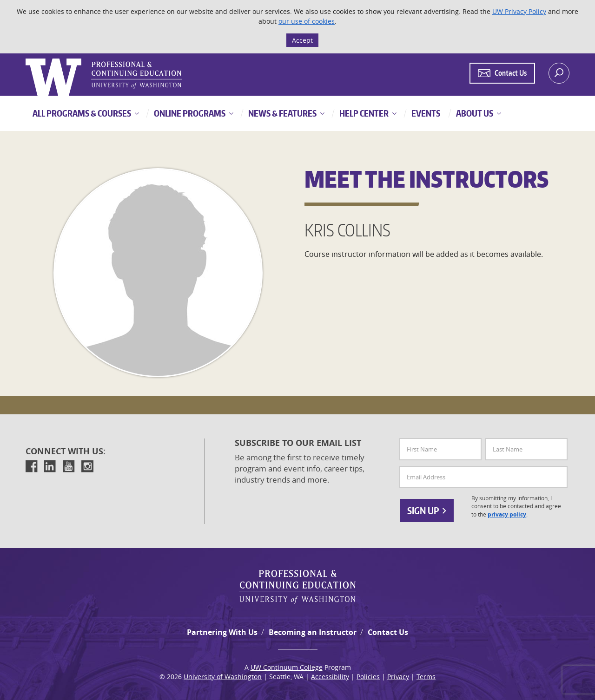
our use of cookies (307, 21)
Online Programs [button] (189, 113)
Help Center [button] (363, 113)
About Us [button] (474, 113)
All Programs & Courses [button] (82, 113)
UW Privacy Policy (519, 11)
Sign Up (427, 510)
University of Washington (223, 677)
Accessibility (330, 677)
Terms (426, 677)
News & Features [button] (282, 113)
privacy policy (507, 515)
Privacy (398, 677)
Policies (368, 677)
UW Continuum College (287, 667)
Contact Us (388, 632)
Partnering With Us (222, 632)
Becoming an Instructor (313, 632)
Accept (302, 40)
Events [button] (425, 113)
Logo (26, 59)
